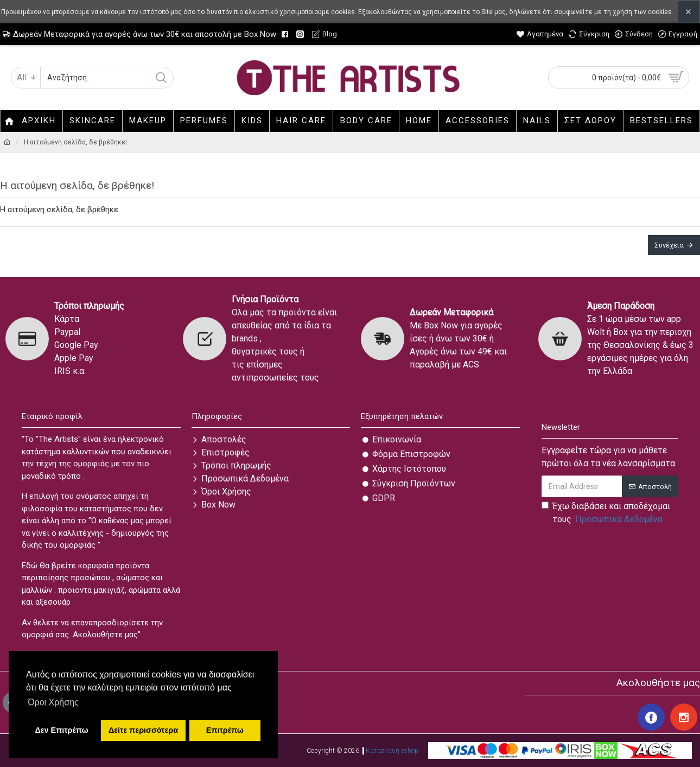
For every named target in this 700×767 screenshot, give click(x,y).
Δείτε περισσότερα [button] (143, 730)
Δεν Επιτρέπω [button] (61, 730)
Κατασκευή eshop (392, 751)
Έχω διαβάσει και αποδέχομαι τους (606, 514)
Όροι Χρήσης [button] (53, 702)
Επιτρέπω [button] (225, 730)
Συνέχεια (669, 245)
